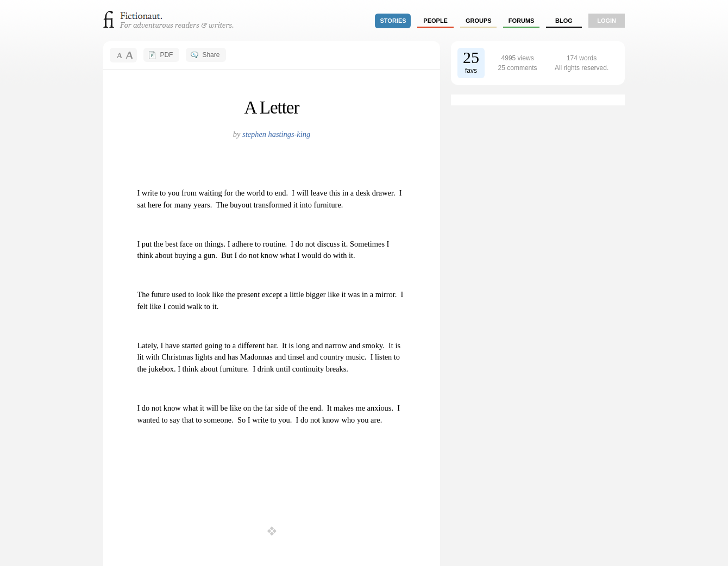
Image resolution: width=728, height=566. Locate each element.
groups (479, 21)
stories (393, 21)
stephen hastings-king (276, 134)
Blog (564, 21)
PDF (166, 55)
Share (211, 55)
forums (522, 21)
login (607, 21)
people (435, 21)
